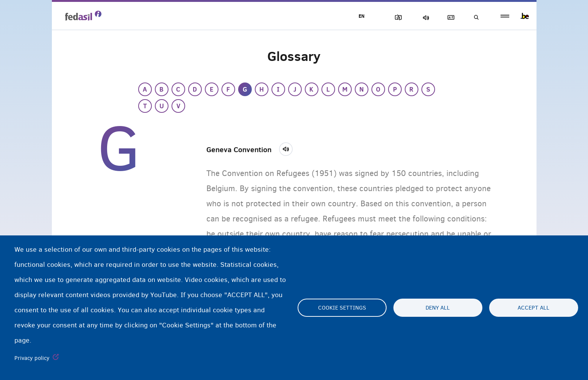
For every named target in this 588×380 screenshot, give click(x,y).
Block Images (397, 18)
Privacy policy (32, 358)
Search (476, 18)
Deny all (438, 308)
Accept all (533, 308)
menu (505, 16)
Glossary (449, 18)
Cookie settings (342, 308)
